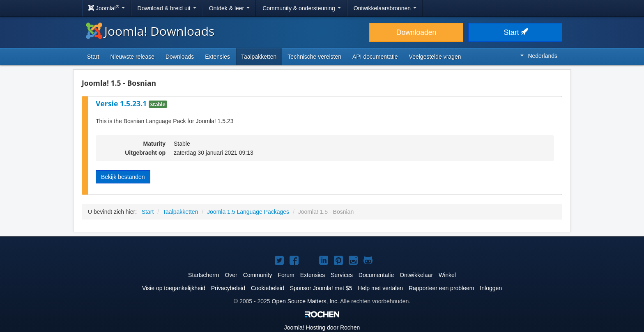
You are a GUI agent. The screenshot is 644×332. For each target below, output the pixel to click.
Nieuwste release (132, 57)
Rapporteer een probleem (442, 288)
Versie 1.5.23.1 (122, 103)
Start (515, 32)
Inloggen (491, 288)
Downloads (180, 57)
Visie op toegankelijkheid (174, 288)
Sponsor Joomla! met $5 (321, 288)
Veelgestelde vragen (435, 57)
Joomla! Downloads (150, 31)
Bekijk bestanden (123, 177)
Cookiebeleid (268, 288)
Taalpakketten (259, 57)
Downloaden (416, 32)
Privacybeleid (228, 288)
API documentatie (375, 57)
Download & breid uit (167, 8)
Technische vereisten (314, 57)
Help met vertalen (380, 288)
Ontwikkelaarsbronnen (385, 8)
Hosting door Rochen (322, 327)
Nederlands (539, 56)
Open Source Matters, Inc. (305, 301)
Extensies (217, 57)
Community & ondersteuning (302, 8)
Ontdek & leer (230, 8)
